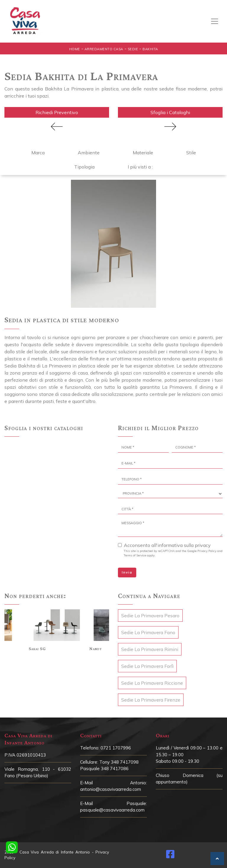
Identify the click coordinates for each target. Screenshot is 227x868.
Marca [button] (38, 153)
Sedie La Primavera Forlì (147, 666)
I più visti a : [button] (140, 167)
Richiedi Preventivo (57, 112)
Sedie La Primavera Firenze (151, 700)
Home (75, 49)
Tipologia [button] (84, 167)
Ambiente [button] (89, 153)
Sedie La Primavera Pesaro (150, 616)
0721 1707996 (116, 748)
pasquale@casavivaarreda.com (112, 810)
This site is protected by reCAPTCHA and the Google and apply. (173, 553)
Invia (127, 572)
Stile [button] (191, 153)
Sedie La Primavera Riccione (152, 683)
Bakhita (150, 49)
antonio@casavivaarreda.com (111, 789)
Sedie (133, 49)
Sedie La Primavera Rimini (150, 649)
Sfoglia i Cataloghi (170, 112)
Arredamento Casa (104, 49)
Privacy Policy (207, 551)
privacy (203, 545)
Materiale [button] (143, 153)
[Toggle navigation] (215, 21)
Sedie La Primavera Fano (148, 632)
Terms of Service (135, 555)
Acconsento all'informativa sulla (167, 545)
